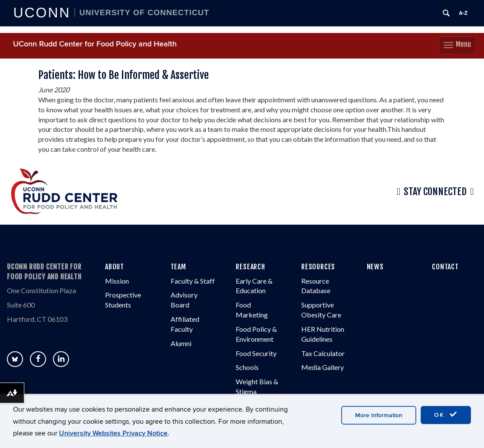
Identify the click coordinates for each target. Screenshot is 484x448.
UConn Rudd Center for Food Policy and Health (95, 44)
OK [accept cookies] (446, 415)
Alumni (181, 343)
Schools (247, 367)
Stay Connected (435, 192)
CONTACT (445, 267)
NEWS (375, 267)
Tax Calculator (323, 353)
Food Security (256, 353)
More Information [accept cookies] (379, 415)
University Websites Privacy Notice (113, 433)
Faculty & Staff (193, 281)
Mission (117, 281)
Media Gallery (323, 367)
